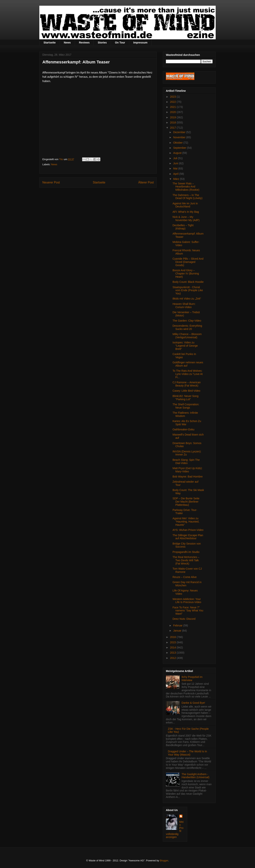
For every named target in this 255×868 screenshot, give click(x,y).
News (67, 43)
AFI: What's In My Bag (186, 212)
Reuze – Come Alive (185, 577)
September (180, 148)
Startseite (50, 43)
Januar (178, 631)
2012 (173, 658)
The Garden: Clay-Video (187, 321)
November (180, 137)
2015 (173, 642)
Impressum (140, 43)
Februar (178, 625)
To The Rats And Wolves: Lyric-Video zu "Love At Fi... (188, 374)
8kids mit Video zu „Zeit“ (187, 299)
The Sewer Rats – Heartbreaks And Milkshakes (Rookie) (186, 187)
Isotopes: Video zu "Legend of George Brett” (185, 346)
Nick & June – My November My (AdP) (186, 219)
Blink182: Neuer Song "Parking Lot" (185, 398)
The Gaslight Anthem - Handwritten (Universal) (196, 776)
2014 (173, 647)
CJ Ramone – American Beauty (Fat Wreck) (187, 384)
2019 (173, 117)
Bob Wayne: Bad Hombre (188, 477)
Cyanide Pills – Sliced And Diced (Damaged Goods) (188, 262)
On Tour (120, 43)
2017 (173, 128)
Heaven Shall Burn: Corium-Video (184, 306)
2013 (173, 653)
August (178, 153)
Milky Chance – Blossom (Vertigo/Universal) (187, 336)
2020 (173, 112)
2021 (173, 107)
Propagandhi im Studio (186, 552)
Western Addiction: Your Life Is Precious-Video (187, 601)
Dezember (180, 132)
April (176, 174)
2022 (173, 102)
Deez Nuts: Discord (184, 619)
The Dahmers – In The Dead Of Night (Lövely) (187, 197)
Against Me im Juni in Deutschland (185, 205)
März (176, 179)
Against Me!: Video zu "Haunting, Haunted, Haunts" (186, 522)
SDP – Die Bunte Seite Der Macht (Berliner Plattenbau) (186, 502)
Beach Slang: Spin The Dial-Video (186, 461)
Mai (176, 168)
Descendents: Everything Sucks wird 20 (187, 327)
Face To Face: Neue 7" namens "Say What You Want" (188, 611)
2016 (173, 637)
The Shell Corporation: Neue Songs (186, 406)
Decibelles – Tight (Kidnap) (183, 227)
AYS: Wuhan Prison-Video (188, 530)
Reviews (84, 43)
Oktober (178, 143)
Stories (102, 43)
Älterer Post (146, 182)
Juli (175, 158)
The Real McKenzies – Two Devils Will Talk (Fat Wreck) (186, 560)
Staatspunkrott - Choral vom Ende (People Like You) (188, 290)
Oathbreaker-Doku (183, 429)
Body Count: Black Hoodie (188, 282)
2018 (173, 123)
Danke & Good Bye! (193, 703)
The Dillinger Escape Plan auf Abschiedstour (188, 537)
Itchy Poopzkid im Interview (192, 679)
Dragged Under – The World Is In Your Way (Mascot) (188, 753)
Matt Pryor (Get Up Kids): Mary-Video (187, 470)
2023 (173, 97)
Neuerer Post (51, 182)
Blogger (164, 860)
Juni (176, 163)
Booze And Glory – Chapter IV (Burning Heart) (186, 274)
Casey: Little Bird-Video (186, 391)
